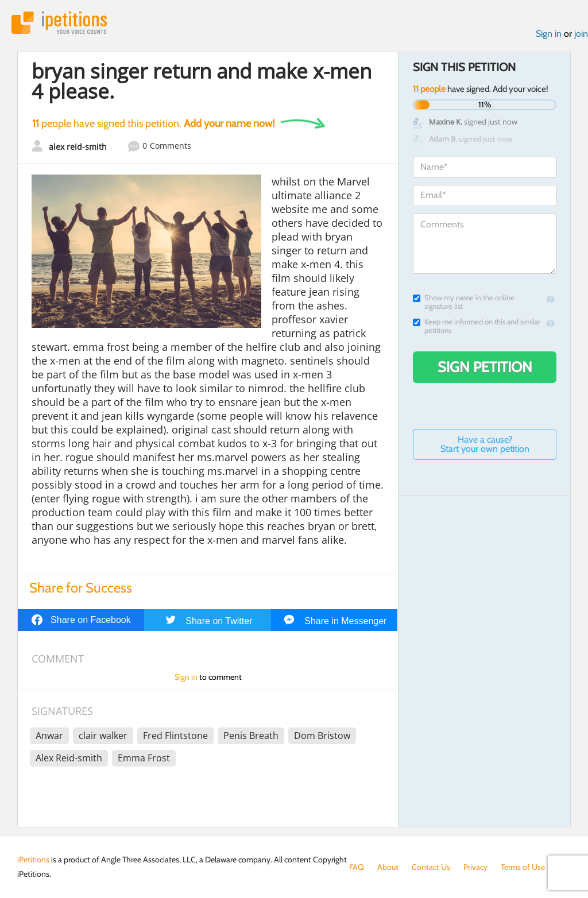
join (581, 34)
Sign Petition (485, 367)
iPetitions (59, 23)
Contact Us (431, 867)
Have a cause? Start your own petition (485, 444)
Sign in (549, 34)
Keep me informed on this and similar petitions (477, 326)
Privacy (475, 867)
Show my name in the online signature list (464, 302)
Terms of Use (523, 867)
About (388, 867)
